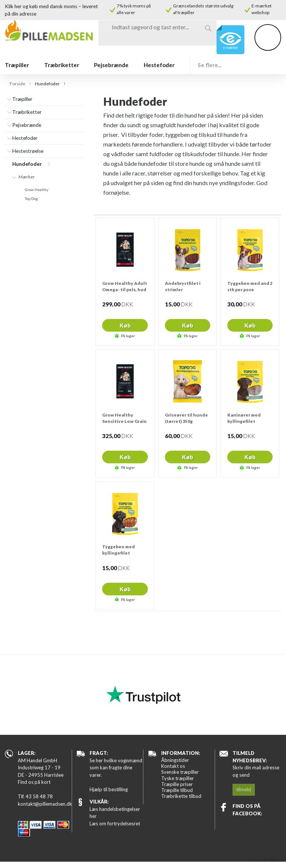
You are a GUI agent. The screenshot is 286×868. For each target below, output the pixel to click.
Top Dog (31, 198)
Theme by (265, 859)
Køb (125, 325)
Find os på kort (34, 782)
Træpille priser (177, 784)
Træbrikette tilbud (181, 796)
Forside (17, 84)
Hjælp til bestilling (109, 789)
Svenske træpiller (180, 772)
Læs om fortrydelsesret (115, 823)
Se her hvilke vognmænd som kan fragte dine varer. (116, 768)
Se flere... (209, 65)
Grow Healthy (37, 190)
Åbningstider (175, 760)
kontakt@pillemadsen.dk (45, 804)
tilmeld (244, 789)
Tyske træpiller (178, 778)
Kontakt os (173, 766)
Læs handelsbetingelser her (115, 813)
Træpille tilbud (177, 790)
